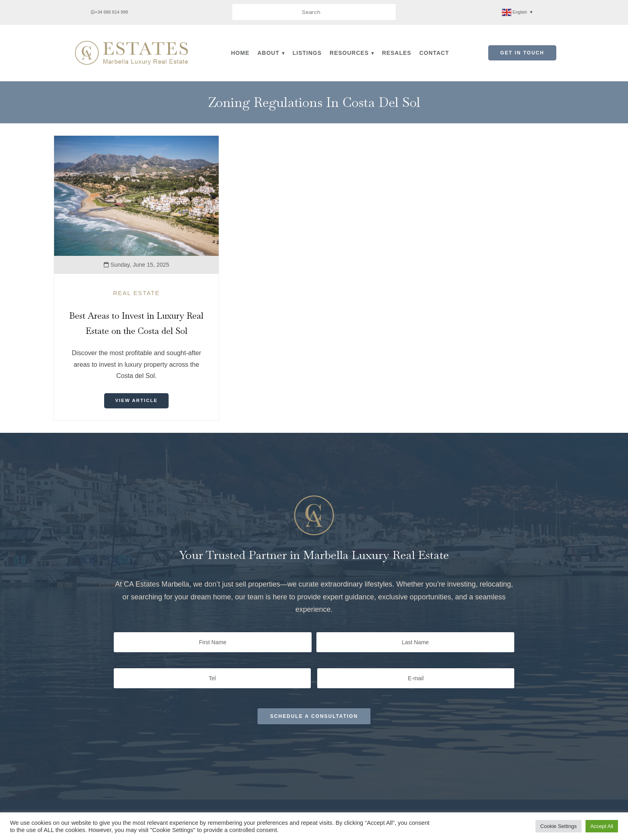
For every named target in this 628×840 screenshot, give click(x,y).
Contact (434, 53)
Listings (307, 53)
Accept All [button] (602, 826)
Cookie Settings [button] (559, 826)
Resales (397, 53)
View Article (137, 401)
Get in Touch (522, 53)
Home (240, 53)
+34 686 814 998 (110, 12)
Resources (349, 53)
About (269, 53)
